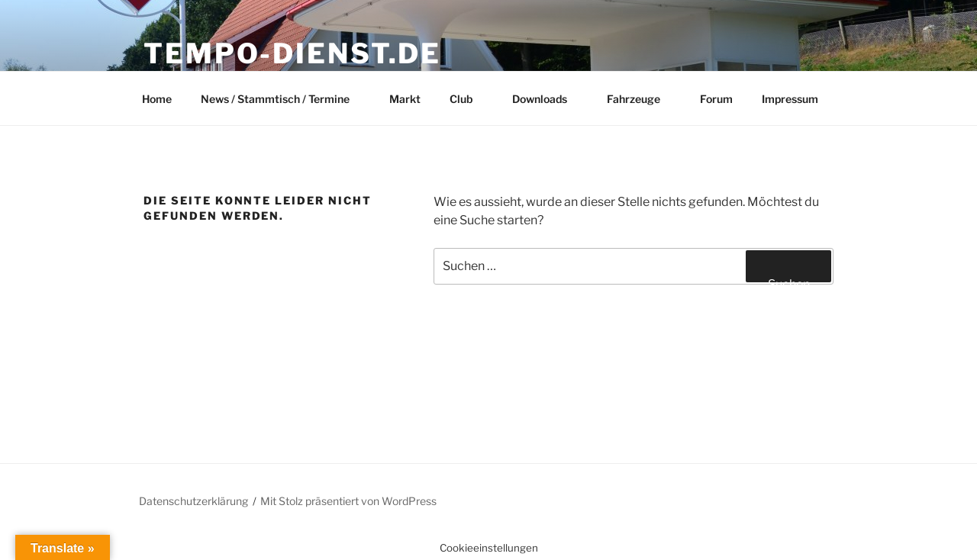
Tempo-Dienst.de (292, 53)
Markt (405, 99)
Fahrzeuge (641, 99)
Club (468, 99)
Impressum (790, 99)
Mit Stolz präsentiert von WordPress (348, 501)
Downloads (547, 99)
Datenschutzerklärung (193, 501)
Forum (716, 99)
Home (157, 99)
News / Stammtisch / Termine (282, 99)
